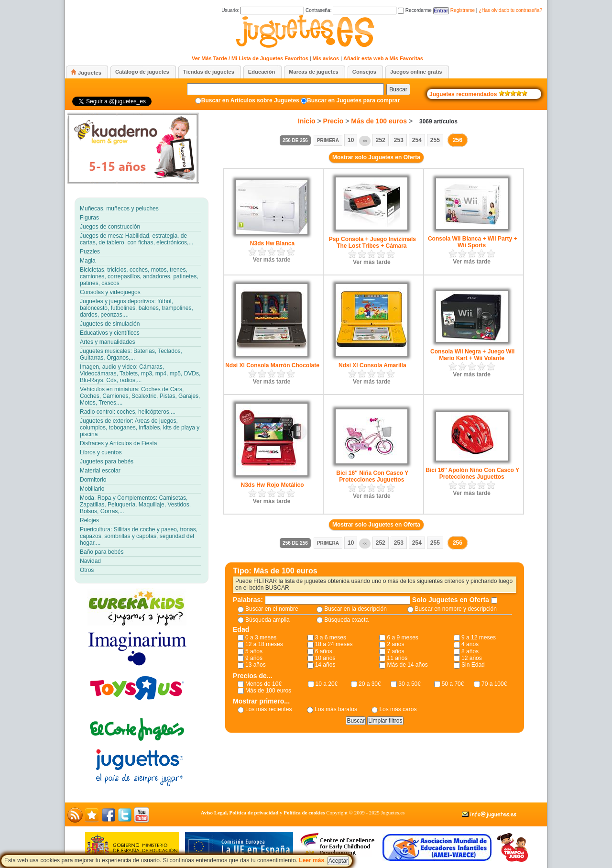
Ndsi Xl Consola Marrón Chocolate (272, 365)
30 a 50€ (410, 684)
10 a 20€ (327, 684)
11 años (397, 658)
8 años (470, 651)
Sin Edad (473, 665)
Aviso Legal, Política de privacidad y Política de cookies (263, 813)
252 (381, 140)
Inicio (307, 121)
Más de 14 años (407, 665)
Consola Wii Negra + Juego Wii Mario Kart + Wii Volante (472, 355)
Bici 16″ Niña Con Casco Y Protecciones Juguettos (372, 476)
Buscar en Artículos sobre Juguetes (250, 100)
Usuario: (263, 10)
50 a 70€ (453, 684)
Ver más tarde (272, 260)
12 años (472, 658)
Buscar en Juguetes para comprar (353, 100)
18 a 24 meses (334, 644)
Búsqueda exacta (346, 620)
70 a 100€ (494, 684)
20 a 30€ (370, 684)
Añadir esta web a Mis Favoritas (383, 58)
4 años (470, 644)
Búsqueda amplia (268, 620)
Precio (333, 121)
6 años (324, 651)
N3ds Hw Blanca (272, 243)
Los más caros (398, 709)
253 (399, 140)
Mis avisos (326, 58)
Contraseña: (351, 10)
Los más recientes (268, 709)
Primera (328, 140)
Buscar (398, 89)
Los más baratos (336, 709)
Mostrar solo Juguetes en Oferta (376, 157)
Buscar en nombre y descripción (456, 609)
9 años (254, 658)
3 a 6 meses (331, 637)
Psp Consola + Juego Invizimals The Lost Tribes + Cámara (372, 242)
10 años (325, 658)
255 (435, 140)
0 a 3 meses (261, 637)
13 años (256, 665)
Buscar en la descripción (355, 609)
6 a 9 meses (402, 637)
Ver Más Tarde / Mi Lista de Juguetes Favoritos (250, 58)
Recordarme (415, 10)
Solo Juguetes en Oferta (452, 600)
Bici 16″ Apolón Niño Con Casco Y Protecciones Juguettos (472, 473)
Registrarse (463, 10)
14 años (325, 665)
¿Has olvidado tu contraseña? (510, 10)
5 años (254, 651)
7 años (395, 651)
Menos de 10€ (263, 684)
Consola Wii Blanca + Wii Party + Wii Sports (473, 242)
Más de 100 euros (379, 121)
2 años (395, 644)
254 (417, 140)
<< (365, 141)
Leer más (311, 860)
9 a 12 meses (479, 637)
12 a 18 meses (264, 644)
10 (351, 140)
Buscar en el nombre (272, 609)
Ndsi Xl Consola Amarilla (372, 365)
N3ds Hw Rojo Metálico (272, 485)
